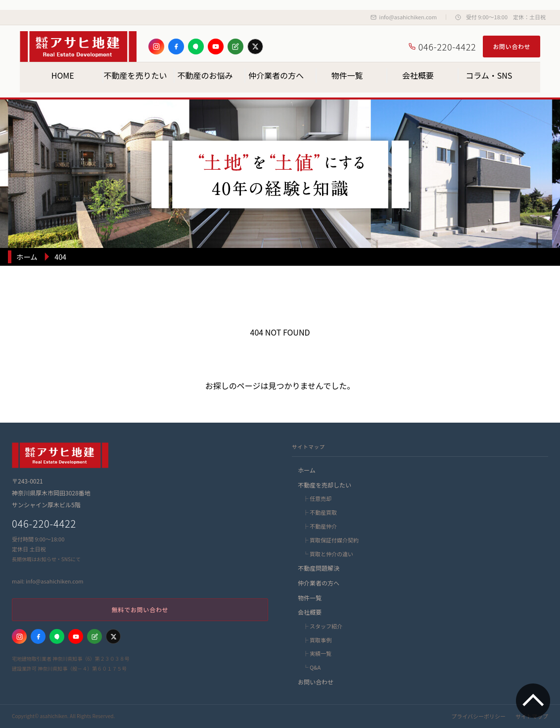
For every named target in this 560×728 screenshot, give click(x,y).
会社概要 (418, 75)
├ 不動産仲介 (319, 526)
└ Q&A (311, 667)
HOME (63, 75)
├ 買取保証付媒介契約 (330, 540)
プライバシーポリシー (478, 716)
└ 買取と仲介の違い (327, 554)
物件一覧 (347, 75)
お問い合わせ (512, 46)
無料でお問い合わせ (140, 609)
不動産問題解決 (319, 568)
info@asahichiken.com (403, 17)
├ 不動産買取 (319, 512)
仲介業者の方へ (276, 75)
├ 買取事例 (317, 640)
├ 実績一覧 (317, 653)
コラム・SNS (489, 75)
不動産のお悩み (205, 75)
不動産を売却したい (325, 485)
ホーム (307, 470)
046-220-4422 (442, 47)
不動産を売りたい (135, 75)
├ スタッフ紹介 (322, 626)
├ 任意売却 (317, 498)
